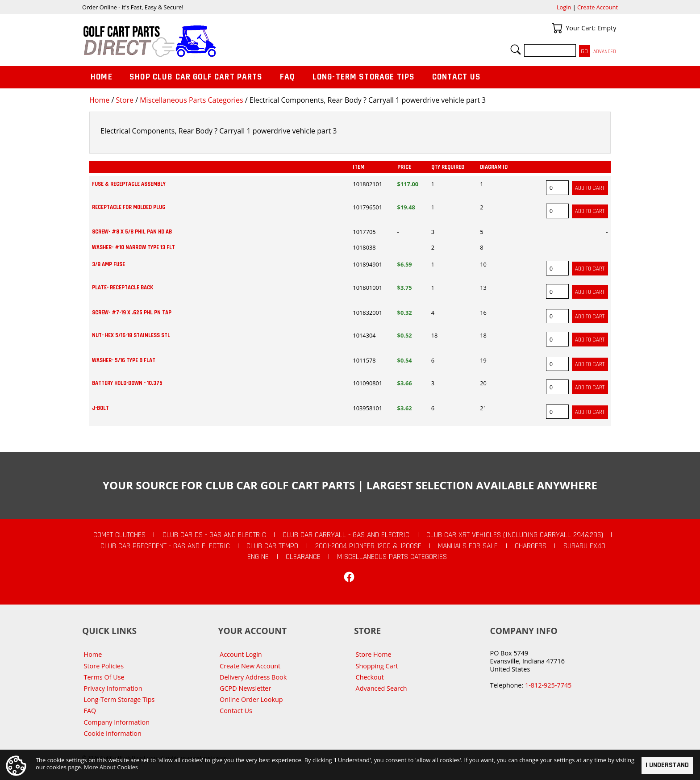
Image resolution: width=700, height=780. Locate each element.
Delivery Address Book (253, 677)
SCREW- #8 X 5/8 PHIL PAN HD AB (132, 232)
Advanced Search (381, 688)
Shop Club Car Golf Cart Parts (196, 77)
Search (516, 50)
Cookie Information (113, 733)
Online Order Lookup (251, 699)
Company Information (117, 722)
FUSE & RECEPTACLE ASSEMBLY (129, 184)
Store (125, 100)
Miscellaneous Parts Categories (191, 100)
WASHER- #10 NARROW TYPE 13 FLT (133, 247)
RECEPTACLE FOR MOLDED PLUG (129, 207)
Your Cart (557, 28)
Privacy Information (113, 688)
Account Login (241, 654)
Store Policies (104, 666)
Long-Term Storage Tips (364, 77)
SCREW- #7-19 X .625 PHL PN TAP (132, 313)
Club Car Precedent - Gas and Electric (165, 546)
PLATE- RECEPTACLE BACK (123, 288)
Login (564, 7)
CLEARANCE (303, 557)
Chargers (531, 546)
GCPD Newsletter (245, 688)
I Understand (667, 765)
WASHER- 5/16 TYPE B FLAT (124, 360)
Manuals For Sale (468, 546)
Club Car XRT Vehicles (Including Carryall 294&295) (515, 535)
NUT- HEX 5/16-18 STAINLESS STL (131, 335)
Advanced (605, 52)
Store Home (374, 654)
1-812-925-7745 (548, 685)
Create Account (598, 7)
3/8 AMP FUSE (108, 264)
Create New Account (250, 666)
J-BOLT (100, 408)
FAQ (287, 77)
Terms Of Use (104, 677)
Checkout (370, 677)
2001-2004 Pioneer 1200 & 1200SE (368, 546)
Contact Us (457, 77)
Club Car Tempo (272, 546)
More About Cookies (111, 767)
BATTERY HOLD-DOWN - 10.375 (127, 383)
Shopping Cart (377, 666)
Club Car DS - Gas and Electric (214, 535)
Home (99, 100)
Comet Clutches (119, 535)
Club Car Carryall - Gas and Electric (346, 535)
